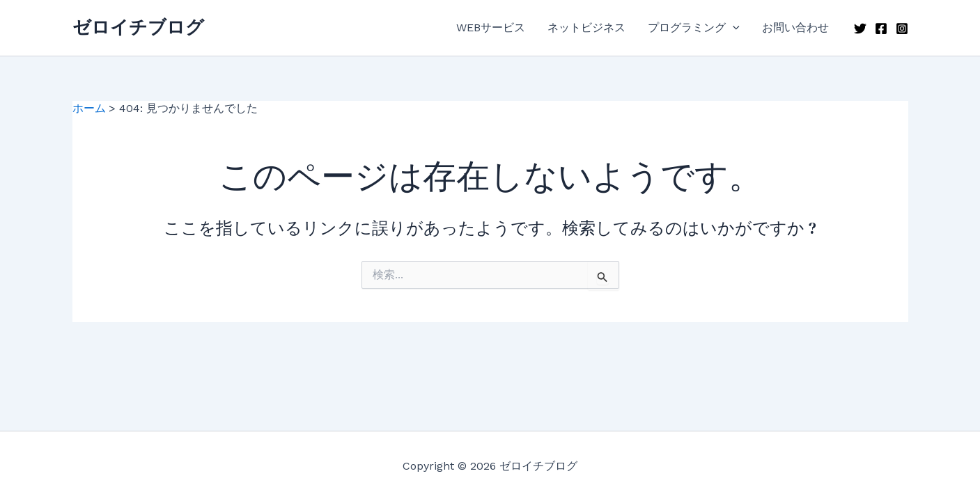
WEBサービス (491, 27)
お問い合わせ (795, 27)
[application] (733, 28)
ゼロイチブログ (138, 27)
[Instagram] (902, 29)
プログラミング (694, 28)
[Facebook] (881, 29)
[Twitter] (860, 29)
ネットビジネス (586, 27)
